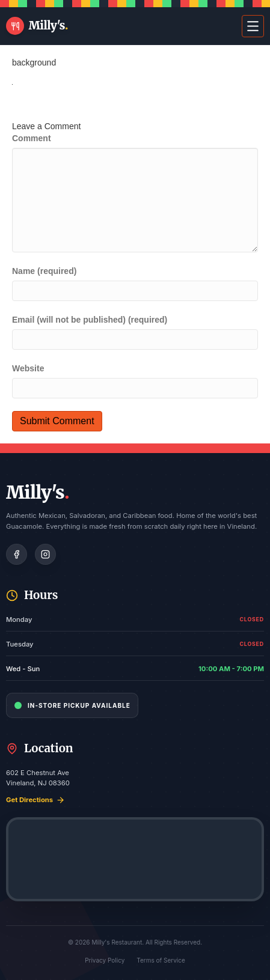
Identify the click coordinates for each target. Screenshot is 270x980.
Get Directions (35, 800)
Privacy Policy (105, 960)
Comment (32, 138)
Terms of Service (161, 960)
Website (28, 368)
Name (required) (44, 271)
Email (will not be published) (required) (90, 320)
